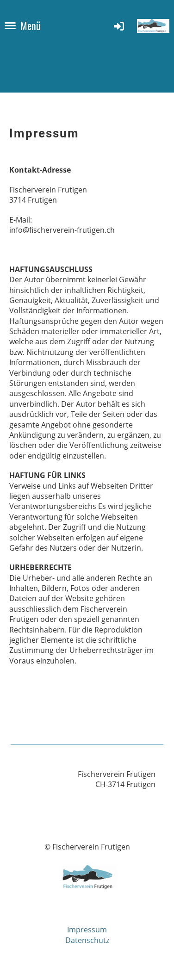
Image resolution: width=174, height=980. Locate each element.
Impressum (87, 930)
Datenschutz (87, 940)
